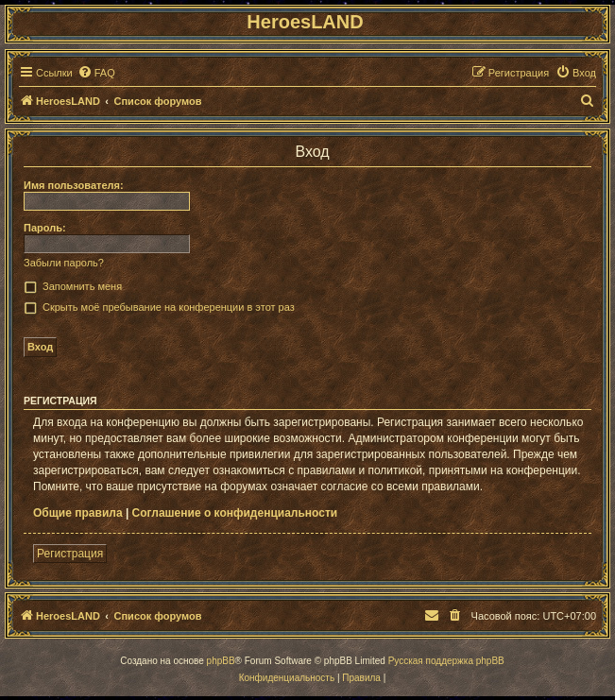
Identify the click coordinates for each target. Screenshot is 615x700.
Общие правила (78, 513)
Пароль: (45, 228)
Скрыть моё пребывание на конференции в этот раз (169, 307)
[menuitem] (96, 73)
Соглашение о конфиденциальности (235, 513)
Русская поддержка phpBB (446, 661)
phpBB (221, 661)
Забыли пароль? (64, 263)
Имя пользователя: (74, 185)
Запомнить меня (82, 286)
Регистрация (70, 554)
